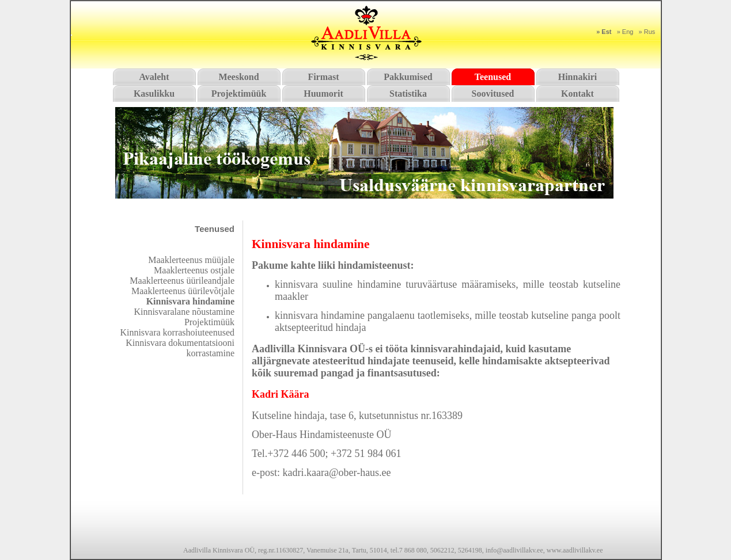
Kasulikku (154, 94)
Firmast (323, 77)
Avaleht (154, 77)
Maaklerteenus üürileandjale (182, 281)
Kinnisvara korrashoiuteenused (177, 332)
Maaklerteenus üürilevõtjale (183, 291)
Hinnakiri (578, 77)
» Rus (647, 32)
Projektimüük (239, 94)
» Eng (625, 32)
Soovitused (493, 94)
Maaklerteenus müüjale (191, 260)
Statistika (408, 94)
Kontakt (577, 94)
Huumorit (323, 94)
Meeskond (238, 77)
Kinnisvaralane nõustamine (184, 312)
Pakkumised (408, 77)
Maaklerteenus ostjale (194, 270)
